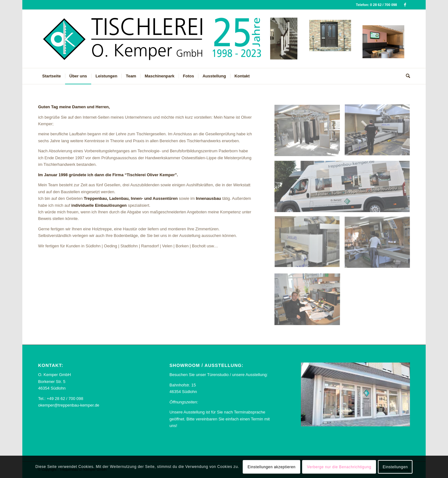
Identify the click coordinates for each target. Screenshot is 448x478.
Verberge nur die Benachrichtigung (339, 467)
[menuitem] (51, 76)
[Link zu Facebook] (405, 5)
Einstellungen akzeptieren (272, 467)
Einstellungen (395, 467)
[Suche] (406, 76)
